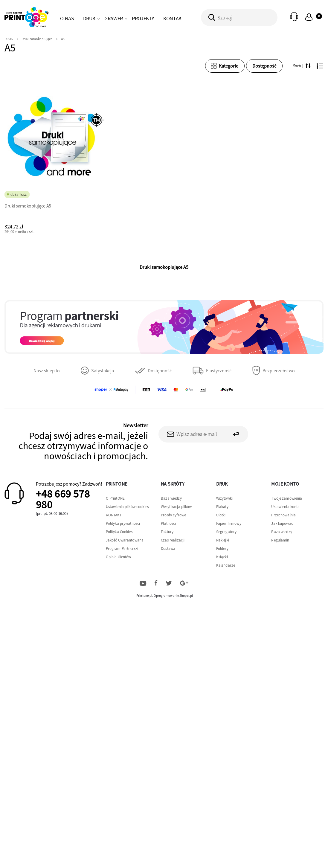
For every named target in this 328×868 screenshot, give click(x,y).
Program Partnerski (122, 549)
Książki (222, 557)
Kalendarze (226, 565)
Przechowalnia (283, 515)
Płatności (168, 523)
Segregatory (226, 532)
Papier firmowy (229, 523)
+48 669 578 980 (63, 499)
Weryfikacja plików (176, 507)
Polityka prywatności (123, 523)
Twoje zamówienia (287, 498)
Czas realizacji (173, 540)
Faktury (167, 532)
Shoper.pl (186, 596)
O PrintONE (115, 498)
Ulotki (221, 515)
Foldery (222, 549)
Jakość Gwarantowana (125, 540)
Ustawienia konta (285, 507)
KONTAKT (114, 515)
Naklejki (223, 540)
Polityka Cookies (119, 532)
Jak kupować (282, 523)
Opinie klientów (119, 557)
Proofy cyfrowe (173, 515)
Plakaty (222, 507)
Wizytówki (224, 498)
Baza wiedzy (171, 498)
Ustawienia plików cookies (127, 507)
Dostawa (168, 549)
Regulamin (280, 540)
